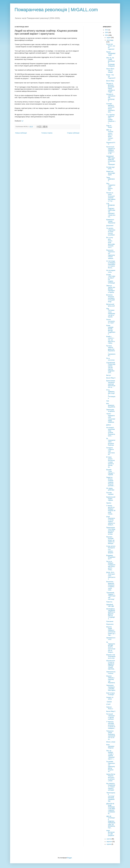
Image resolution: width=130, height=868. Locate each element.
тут (22, 121)
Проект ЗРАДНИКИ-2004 (111, 54)
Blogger (69, 858)
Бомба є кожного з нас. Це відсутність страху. (111, 340)
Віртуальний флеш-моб (111, 305)
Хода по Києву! (109, 126)
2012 (107, 30)
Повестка (109, 602)
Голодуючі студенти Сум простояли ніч (110, 451)
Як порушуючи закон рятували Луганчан (111, 442)
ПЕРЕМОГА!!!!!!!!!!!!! (111, 639)
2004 (107, 35)
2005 (107, 32)
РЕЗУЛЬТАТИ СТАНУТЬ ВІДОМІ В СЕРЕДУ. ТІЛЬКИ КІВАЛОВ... (111, 665)
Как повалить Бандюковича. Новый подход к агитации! (111, 787)
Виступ (109, 375)
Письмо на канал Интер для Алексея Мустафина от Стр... (111, 197)
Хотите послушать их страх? (111, 321)
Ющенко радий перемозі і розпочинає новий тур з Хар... (111, 631)
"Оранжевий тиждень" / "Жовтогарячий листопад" (111, 596)
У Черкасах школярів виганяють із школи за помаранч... (111, 725)
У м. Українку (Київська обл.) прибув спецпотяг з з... (111, 119)
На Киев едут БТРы (111, 168)
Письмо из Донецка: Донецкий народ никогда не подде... (111, 88)
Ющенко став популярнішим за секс (111, 656)
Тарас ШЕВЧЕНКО (110, 179)
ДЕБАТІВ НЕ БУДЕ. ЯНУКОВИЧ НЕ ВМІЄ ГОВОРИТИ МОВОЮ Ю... (111, 809)
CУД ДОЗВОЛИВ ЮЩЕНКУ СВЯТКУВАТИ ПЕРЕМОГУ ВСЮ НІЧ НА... (111, 210)
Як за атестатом (110, 359)
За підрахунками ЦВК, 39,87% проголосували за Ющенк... (111, 647)
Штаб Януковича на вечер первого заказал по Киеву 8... (111, 521)
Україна (109, 503)
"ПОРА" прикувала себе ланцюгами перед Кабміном (111, 418)
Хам (108, 401)
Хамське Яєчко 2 (110, 708)
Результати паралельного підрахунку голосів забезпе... (111, 254)
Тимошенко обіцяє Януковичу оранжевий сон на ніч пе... (111, 735)
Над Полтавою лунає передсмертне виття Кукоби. (111, 313)
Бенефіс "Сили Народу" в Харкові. (110, 472)
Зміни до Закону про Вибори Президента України (111, 289)
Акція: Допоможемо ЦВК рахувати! (110, 833)
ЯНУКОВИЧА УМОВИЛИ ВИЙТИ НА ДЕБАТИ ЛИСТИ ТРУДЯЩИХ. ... (111, 614)
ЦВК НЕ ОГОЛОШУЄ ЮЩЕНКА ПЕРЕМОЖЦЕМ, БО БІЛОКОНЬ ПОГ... (111, 822)
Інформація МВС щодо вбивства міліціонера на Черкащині (111, 160)
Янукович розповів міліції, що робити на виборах (110, 540)
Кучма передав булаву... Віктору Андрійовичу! (111, 330)
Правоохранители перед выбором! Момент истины (111, 531)
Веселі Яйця (110, 81)
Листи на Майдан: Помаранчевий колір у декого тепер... (111, 566)
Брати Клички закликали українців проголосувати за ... (111, 384)
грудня (109, 38)
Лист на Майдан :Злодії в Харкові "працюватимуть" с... (110, 755)
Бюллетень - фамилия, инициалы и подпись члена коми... (110, 586)
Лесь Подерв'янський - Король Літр (111, 187)
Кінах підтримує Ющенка (110, 746)
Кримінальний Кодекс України (111, 499)
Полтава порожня (110, 493)
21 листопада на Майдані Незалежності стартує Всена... (111, 264)
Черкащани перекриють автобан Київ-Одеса (111, 688)
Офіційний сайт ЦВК (110, 605)
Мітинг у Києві (111, 742)
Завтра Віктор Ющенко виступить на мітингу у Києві (111, 778)
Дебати (109, 425)
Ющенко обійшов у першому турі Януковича (111, 679)
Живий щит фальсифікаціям (111, 173)
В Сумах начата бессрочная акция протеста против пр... (110, 462)
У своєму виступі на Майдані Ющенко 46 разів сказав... (111, 510)
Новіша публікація (21, 133)
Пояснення (110, 621)
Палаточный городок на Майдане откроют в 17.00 (111, 150)
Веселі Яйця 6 (111, 378)
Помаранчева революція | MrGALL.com (56, 10)
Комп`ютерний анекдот (110, 694)
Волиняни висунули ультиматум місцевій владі (110, 298)
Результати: (110, 624)
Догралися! (110, 226)
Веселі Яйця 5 (111, 711)
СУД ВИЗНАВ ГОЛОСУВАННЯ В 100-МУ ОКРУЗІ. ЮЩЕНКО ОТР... (111, 368)
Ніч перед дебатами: (110, 489)
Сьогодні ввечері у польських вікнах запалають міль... (111, 108)
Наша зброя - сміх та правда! (111, 70)
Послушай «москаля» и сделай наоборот (111, 717)
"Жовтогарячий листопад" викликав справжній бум (111, 797)
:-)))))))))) (109, 702)
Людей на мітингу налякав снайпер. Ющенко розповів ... (111, 482)
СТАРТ (108, 704)
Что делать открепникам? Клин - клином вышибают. (111, 232)
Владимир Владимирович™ (111, 557)
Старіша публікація (73, 133)
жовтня (109, 839)
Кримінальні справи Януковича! (111, 221)
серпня (109, 844)
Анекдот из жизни (110, 698)
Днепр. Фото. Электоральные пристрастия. (111, 576)
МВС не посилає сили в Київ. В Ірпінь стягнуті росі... (110, 135)
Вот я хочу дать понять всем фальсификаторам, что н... (111, 242)
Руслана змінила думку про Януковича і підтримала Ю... (111, 351)
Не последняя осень (111, 271)
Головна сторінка (47, 133)
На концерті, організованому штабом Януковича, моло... (111, 432)
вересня (109, 842)
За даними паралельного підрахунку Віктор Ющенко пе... (111, 767)
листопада (110, 40)
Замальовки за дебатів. (111, 410)
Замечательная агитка (111, 673)
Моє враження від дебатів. (111, 405)
